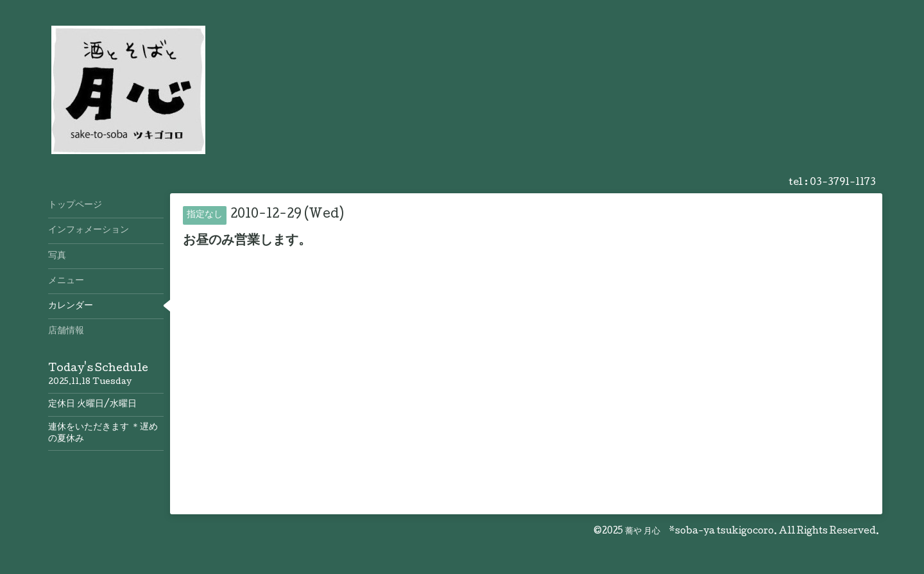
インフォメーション (89, 230)
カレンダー (71, 306)
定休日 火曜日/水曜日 (92, 404)
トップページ (75, 205)
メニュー (66, 281)
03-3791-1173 (843, 183)
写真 (57, 256)
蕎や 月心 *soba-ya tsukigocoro (699, 532)
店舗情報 (66, 331)
